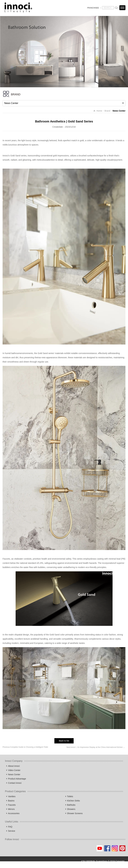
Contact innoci (15, 783)
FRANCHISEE (93, 8)
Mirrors (11, 809)
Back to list (64, 741)
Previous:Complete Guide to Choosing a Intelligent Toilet (25, 747)
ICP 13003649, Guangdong (94, 861)
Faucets (12, 805)
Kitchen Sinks (74, 801)
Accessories (14, 813)
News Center (14, 774)
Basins (11, 801)
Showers (71, 809)
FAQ (10, 827)
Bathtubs (71, 805)
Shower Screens (75, 813)
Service (12, 831)
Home (99, 111)
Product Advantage (17, 779)
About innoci (14, 766)
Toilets (70, 796)
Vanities (12, 796)
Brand (107, 111)
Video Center (14, 770)
